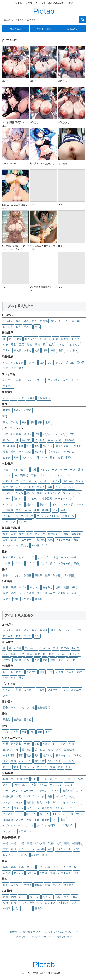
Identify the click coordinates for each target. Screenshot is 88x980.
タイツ (56, 481)
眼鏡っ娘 (8, 487)
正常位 (28, 410)
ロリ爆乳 (77, 321)
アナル (7, 350)
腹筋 (30, 345)
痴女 (43, 440)
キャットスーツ (72, 493)
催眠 (74, 587)
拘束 (5, 587)
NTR (71, 434)
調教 (13, 593)
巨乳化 (44, 321)
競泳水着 (68, 481)
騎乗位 (7, 410)
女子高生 (44, 481)
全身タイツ (68, 516)
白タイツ (18, 499)
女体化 (31, 398)
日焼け (25, 545)
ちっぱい (64, 321)
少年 (5, 368)
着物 (63, 510)
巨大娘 (17, 350)
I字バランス (54, 452)
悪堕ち (28, 434)
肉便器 (7, 599)
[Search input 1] (41, 20)
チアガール (25, 522)
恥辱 (48, 422)
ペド (13, 368)
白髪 (13, 534)
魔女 (40, 493)
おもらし (48, 587)
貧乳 (53, 321)
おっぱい (8, 321)
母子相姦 (69, 575)
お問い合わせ (64, 937)
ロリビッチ (17, 362)
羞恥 (5, 422)
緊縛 (13, 587)
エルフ (31, 557)
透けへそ (42, 458)
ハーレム (69, 452)
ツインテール (63, 540)
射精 (59, 440)
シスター (8, 493)
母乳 (37, 327)
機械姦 (38, 575)
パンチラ (61, 487)
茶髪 (76, 540)
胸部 (61, 350)
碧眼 (45, 545)
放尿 (5, 593)
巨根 (53, 350)
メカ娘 (43, 563)
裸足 (71, 487)
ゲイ (13, 398)
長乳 (18, 327)
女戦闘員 (8, 510)
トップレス (9, 522)
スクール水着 (23, 510)
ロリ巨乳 (8, 327)
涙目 (40, 422)
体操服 (46, 510)
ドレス (56, 504)
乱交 (29, 446)
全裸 (5, 434)
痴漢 (16, 458)
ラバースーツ (68, 470)
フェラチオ (54, 380)
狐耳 (13, 557)
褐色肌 (41, 540)
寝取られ (8, 440)
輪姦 (66, 587)
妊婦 (56, 339)
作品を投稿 (16, 29)
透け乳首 (40, 452)
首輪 (50, 487)
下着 (34, 475)
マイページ (72, 932)
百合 (5, 398)
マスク (41, 487)
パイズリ (8, 380)
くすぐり (26, 599)
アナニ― (8, 386)
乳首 (37, 350)
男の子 (80, 362)
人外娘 (7, 563)
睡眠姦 (38, 599)
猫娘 (76, 563)
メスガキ (31, 362)
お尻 (51, 345)
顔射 (18, 380)
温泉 (5, 452)
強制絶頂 (63, 593)
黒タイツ (45, 504)
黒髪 (21, 534)
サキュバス (44, 557)
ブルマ (30, 516)
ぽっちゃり (31, 339)
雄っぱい (72, 350)
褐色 (50, 540)
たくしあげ (59, 434)
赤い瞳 (35, 545)
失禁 (40, 593)
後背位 (17, 410)
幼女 (42, 362)
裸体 (13, 452)
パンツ (69, 475)
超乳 (26, 321)
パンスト (8, 504)
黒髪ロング (54, 534)
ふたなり (16, 575)
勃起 (61, 458)
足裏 (45, 350)
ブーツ (20, 504)
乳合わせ (48, 446)
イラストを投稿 (54, 932)
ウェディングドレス (48, 516)
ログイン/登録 (44, 29)
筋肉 (38, 345)
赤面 (24, 422)
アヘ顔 (15, 422)
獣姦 (48, 575)
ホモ (21, 398)
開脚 (37, 446)
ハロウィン (56, 475)
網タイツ (31, 504)
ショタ (59, 362)
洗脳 (58, 587)
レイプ (23, 587)
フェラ (41, 380)
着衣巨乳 (47, 499)
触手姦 (57, 575)
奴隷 (16, 599)
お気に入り (72, 29)
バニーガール (28, 481)
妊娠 (37, 434)
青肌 (13, 540)
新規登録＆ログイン (31, 932)
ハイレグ (29, 487)
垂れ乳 (28, 327)
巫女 (55, 510)
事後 (21, 446)
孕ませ (77, 446)
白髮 (5, 540)
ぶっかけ (29, 380)
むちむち (45, 339)
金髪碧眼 (77, 534)
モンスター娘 (69, 557)
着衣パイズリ (63, 446)
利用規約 (21, 937)
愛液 (53, 458)
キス (66, 380)
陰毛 (13, 345)
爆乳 (18, 321)
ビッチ (7, 458)
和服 (36, 510)
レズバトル (28, 458)
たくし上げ (25, 452)
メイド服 (68, 504)
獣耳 (21, 557)
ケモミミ (18, 563)
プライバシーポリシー (41, 937)
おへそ (75, 339)
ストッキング (53, 493)
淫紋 (81, 470)
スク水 (79, 481)
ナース (80, 504)
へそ (5, 345)
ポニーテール (26, 540)
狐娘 (53, 563)
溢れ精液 (69, 440)
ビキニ (43, 475)
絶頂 (32, 422)
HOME (14, 932)
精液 (51, 440)
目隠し (75, 593)
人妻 (18, 487)
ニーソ (7, 499)
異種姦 (28, 575)
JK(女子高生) (21, 475)
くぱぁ (46, 434)
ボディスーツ (10, 481)
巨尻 (21, 345)
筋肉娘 (65, 339)
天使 (56, 557)
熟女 (21, 368)
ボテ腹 (18, 339)
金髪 (5, 534)
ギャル (20, 493)
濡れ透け (26, 440)
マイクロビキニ (20, 470)
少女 (50, 362)
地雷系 (30, 493)
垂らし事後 (9, 446)
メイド (7, 475)
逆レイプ (50, 593)
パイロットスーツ (13, 516)
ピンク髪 (40, 534)
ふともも (62, 345)
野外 (69, 458)
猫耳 (5, 557)
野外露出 (16, 434)
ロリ (5, 362)
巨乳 (35, 321)
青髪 (66, 534)
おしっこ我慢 (26, 593)
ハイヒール (33, 499)
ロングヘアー (10, 545)
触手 (5, 575)
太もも (28, 350)
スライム (31, 563)
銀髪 (30, 534)
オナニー (76, 380)
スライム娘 (64, 563)
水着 (5, 470)
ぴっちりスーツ (48, 470)
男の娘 (70, 362)
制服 (34, 470)
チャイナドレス (64, 499)
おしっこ (35, 587)
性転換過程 (44, 398)
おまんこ (75, 345)
